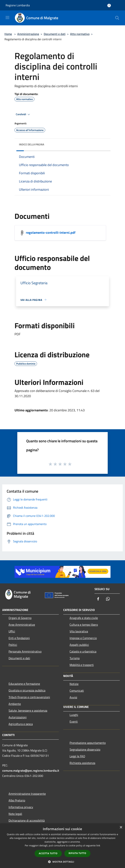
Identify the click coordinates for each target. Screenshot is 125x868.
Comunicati (77, 691)
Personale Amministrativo (25, 651)
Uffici (12, 631)
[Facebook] (98, 599)
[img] (104, 144)
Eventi (74, 722)
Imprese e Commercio (83, 638)
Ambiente (15, 704)
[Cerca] (117, 18)
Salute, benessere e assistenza (28, 711)
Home (8, 34)
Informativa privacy (21, 807)
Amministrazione (28, 34)
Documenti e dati (55, 34)
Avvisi (73, 697)
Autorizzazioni (18, 717)
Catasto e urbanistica (83, 651)
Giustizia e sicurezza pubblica (27, 690)
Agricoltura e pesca (21, 724)
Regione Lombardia (18, 5)
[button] (62, 862)
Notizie (74, 684)
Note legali (15, 814)
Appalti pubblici (79, 645)
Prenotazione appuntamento (88, 743)
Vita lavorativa (79, 631)
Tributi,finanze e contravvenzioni (29, 697)
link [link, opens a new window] (98, 846)
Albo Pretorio (17, 800)
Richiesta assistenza (82, 763)
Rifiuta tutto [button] (77, 853)
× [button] (121, 827)
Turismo (75, 658)
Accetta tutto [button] (48, 853)
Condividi (23, 114)
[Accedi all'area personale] (109, 5)
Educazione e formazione (24, 684)
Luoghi (74, 715)
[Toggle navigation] (7, 18)
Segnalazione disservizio (85, 749)
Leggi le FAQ (77, 756)
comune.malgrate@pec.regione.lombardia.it (31, 771)
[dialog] (62, 846)
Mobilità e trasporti (82, 665)
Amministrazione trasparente (27, 794)
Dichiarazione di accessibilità (27, 820)
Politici (13, 645)
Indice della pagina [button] (32, 144)
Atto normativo (80, 34)
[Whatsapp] (108, 599)
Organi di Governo (20, 618)
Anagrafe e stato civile (84, 618)
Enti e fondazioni (19, 638)
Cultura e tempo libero (84, 625)
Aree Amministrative (22, 625)
